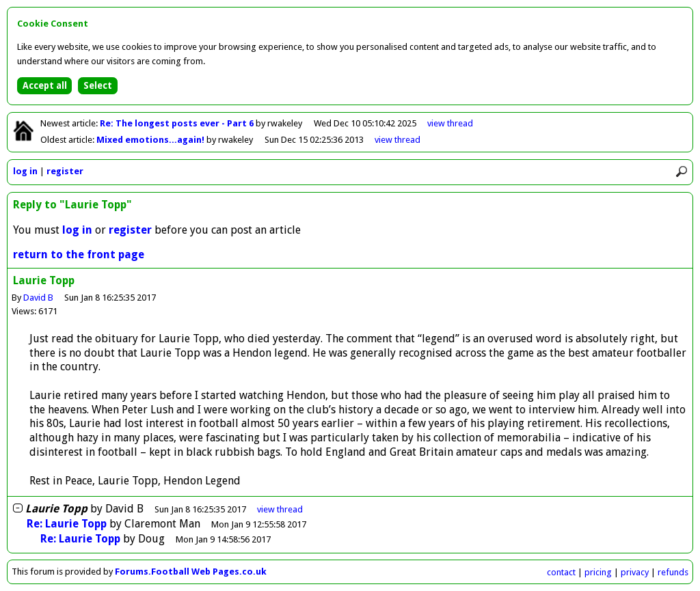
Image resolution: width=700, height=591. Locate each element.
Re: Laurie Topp (67, 524)
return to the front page (79, 255)
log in (25, 171)
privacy (635, 572)
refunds (673, 572)
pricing (598, 572)
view (450, 123)
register (65, 171)
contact (561, 572)
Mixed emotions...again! (151, 140)
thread (280, 509)
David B (38, 298)
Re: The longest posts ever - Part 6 (178, 123)
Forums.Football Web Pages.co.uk (191, 572)
